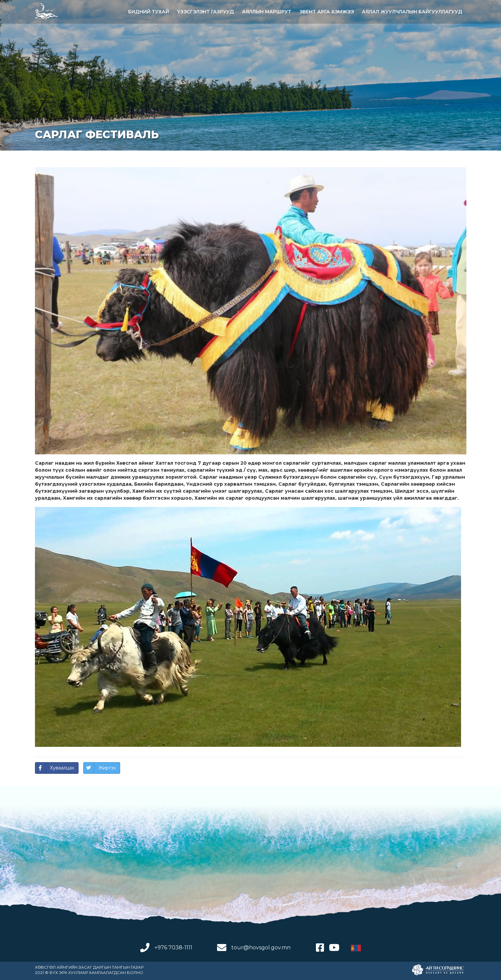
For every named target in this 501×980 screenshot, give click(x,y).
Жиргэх (107, 768)
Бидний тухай (149, 12)
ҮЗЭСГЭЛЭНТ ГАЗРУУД (206, 12)
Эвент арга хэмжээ (327, 12)
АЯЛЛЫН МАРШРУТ (267, 12)
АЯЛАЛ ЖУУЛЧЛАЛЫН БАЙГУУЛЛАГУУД (412, 12)
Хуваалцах (62, 768)
